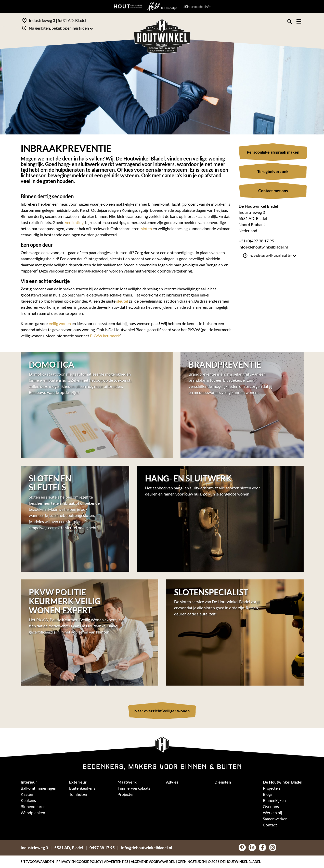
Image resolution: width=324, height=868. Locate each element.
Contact (270, 825)
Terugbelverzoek (273, 171)
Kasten (27, 794)
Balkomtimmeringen (38, 788)
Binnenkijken (274, 800)
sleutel (122, 301)
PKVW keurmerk (105, 336)
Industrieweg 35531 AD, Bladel (52, 847)
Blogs (268, 794)
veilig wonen (60, 323)
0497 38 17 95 (102, 847)
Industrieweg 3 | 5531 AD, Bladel (57, 20)
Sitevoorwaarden (37, 862)
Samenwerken (275, 819)
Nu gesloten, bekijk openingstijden (61, 28)
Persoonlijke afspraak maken (273, 152)
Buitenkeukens (82, 788)
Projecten (126, 794)
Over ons (271, 806)
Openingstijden (192, 862)
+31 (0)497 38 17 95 (256, 241)
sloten (146, 228)
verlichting (74, 222)
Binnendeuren (33, 806)
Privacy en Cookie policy (79, 862)
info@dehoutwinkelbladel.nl (263, 247)
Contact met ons (273, 190)
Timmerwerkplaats (134, 788)
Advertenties (116, 862)
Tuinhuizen (79, 794)
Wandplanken (33, 813)
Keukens (28, 800)
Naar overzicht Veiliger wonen (162, 711)
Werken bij (272, 813)
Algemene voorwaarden (153, 862)
